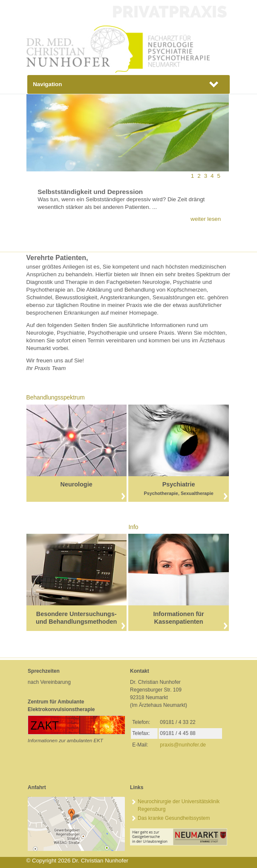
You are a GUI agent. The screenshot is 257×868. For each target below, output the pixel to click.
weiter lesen (206, 219)
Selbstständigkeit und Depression (90, 192)
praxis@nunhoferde (183, 745)
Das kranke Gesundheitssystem (174, 818)
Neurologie (77, 484)
